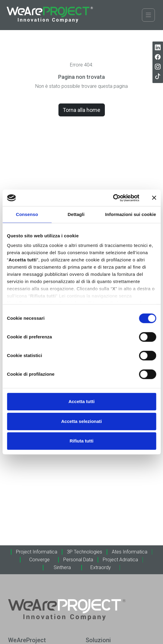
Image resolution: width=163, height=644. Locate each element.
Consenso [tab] (27, 214)
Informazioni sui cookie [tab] (131, 214)
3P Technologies (85, 552)
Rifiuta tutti (81, 441)
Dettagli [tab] (76, 214)
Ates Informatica (130, 552)
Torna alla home (81, 110)
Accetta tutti (81, 401)
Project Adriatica (120, 560)
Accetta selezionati (81, 421)
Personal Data (78, 560)
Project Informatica (37, 552)
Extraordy (101, 567)
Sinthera (62, 567)
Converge (39, 560)
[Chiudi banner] (154, 198)
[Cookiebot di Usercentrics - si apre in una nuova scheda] (113, 198)
